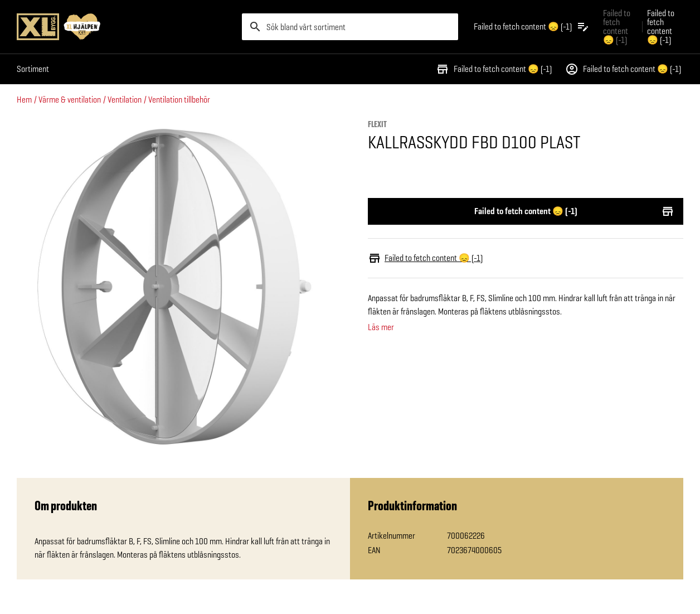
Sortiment (33, 69)
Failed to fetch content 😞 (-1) (494, 69)
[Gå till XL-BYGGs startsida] (125, 27)
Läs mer (381, 327)
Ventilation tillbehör (179, 100)
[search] (350, 27)
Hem (24, 100)
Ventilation (125, 100)
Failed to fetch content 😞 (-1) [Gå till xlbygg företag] (617, 26)
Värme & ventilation (70, 100)
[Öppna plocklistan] (532, 27)
